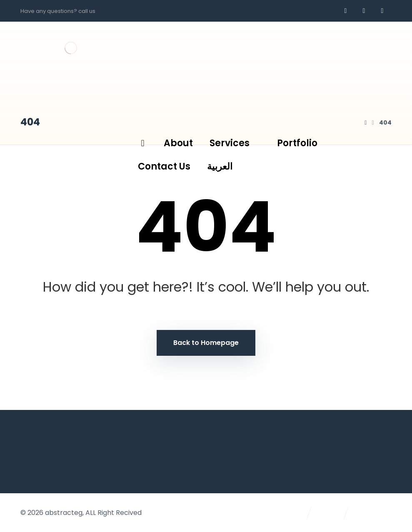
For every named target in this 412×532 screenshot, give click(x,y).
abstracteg (64, 513)
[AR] (382, 11)
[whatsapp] (364, 11)
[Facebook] (346, 11)
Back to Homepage (206, 343)
